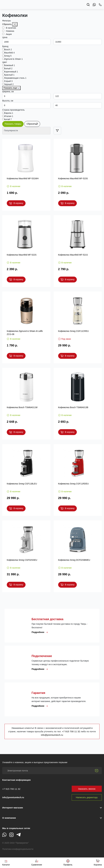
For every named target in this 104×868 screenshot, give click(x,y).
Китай (8, 119)
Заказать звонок (87, 789)
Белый (8, 68)
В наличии (10, 28)
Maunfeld (9, 53)
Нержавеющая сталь (15, 78)
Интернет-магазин (13, 808)
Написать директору (87, 797)
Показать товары (13, 124)
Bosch (8, 50)
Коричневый (11, 72)
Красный (9, 75)
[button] (52, 818)
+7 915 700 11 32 (71, 731)
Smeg (8, 56)
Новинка (9, 31)
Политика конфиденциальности (18, 849)
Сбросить (7, 24)
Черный (9, 84)
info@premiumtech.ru (52, 735)
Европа (9, 113)
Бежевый (10, 65)
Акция (8, 34)
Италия (9, 116)
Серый (8, 81)
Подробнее (40, 632)
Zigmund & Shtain (13, 59)
